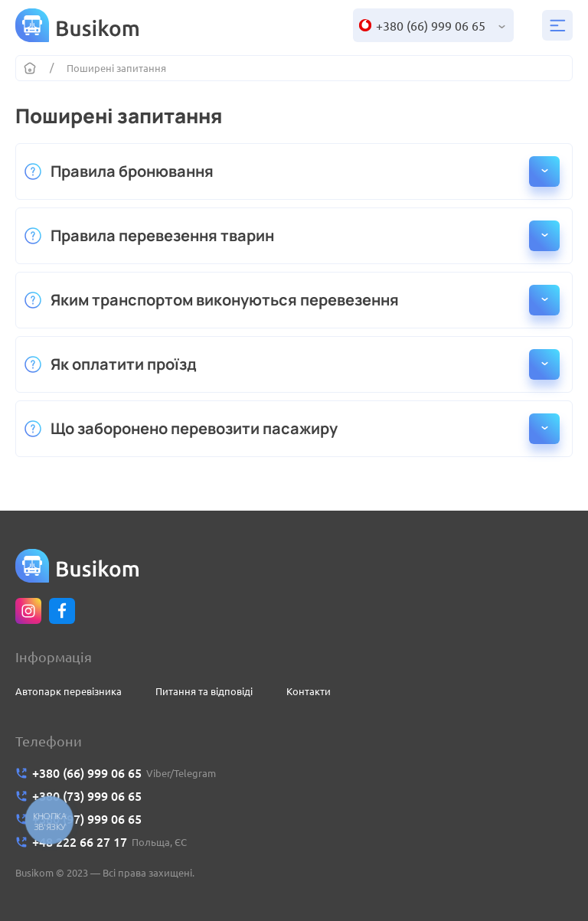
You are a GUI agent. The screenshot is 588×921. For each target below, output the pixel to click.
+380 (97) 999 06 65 (87, 819)
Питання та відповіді (204, 691)
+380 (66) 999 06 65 (431, 26)
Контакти (309, 691)
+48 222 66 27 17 (80, 842)
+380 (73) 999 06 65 (87, 796)
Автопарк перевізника (69, 691)
